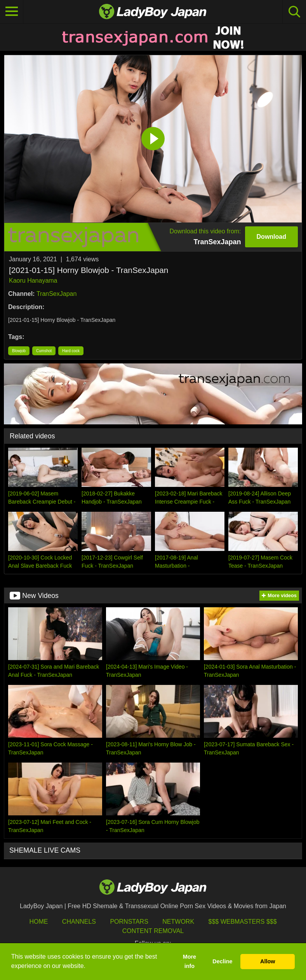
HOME (38, 922)
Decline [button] (222, 961)
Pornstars (129, 922)
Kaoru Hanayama (33, 281)
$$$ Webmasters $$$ (243, 922)
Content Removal (153, 931)
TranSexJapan (57, 294)
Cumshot (44, 351)
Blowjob (19, 351)
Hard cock (71, 351)
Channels (79, 922)
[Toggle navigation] (12, 12)
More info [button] (190, 961)
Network (178, 922)
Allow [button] (268, 961)
